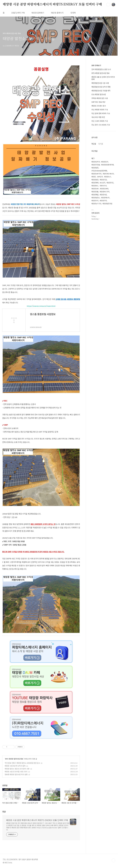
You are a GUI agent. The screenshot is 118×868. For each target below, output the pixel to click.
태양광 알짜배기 (38, 13)
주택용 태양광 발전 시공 (100, 98)
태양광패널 (95, 195)
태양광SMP (95, 189)
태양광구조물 (96, 165)
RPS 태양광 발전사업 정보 (14, 759)
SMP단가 (100, 177)
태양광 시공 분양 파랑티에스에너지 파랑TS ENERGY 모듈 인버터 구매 (52, 4)
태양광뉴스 (108, 177)
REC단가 (103, 183)
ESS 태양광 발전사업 (99, 94)
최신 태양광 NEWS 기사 (100, 110)
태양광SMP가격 (96, 174)
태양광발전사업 (107, 204)
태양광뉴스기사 (96, 204)
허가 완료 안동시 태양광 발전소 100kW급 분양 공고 (22, 763)
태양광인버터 (104, 189)
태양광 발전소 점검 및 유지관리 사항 (17, 769)
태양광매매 (95, 183)
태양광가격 (103, 201)
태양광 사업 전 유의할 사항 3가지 (16, 772)
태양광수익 (95, 201)
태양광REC (95, 186)
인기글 (101, 144)
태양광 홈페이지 (57, 13)
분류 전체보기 (96, 65)
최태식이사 (103, 186)
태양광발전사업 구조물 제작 (101, 91)
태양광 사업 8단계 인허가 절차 (15, 766)
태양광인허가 (96, 162)
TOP (113, 860)
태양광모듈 (95, 192)
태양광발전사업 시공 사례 (100, 83)
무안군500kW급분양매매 (99, 171)
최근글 (94, 144)
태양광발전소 (96, 198)
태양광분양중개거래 (107, 165)
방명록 (73, 13)
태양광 (94, 177)
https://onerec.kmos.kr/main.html (41, 306)
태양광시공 (103, 180)
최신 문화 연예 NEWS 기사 (101, 113)
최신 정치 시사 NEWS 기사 (101, 125)
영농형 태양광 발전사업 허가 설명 (16, 774)
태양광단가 (105, 162)
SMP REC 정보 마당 (98, 102)
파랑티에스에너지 (108, 174)
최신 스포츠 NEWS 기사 (100, 121)
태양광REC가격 (105, 192)
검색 (108, 5)
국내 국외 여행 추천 (98, 117)
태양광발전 (95, 168)
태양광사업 (103, 195)
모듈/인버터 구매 (18, 13)
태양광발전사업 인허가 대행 (101, 87)
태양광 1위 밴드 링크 (99, 106)
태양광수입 (110, 183)
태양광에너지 (105, 198)
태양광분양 (95, 180)
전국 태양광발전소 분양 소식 (101, 69)
